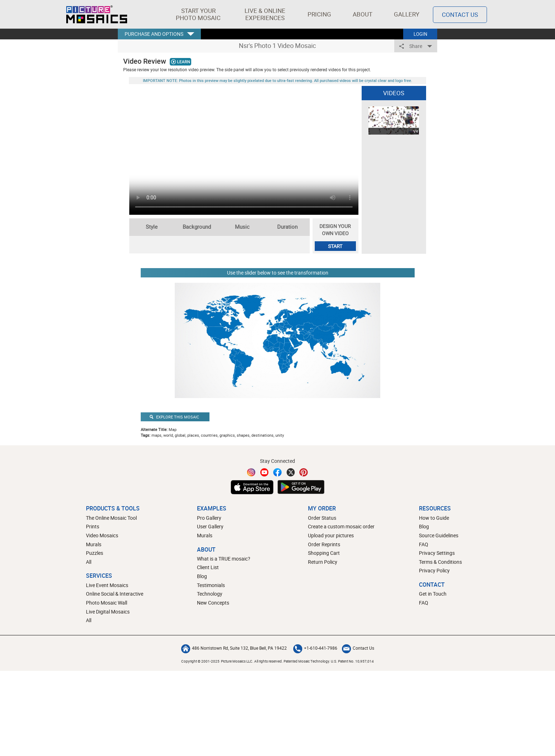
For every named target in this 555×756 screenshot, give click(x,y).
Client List (208, 567)
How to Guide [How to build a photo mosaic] (434, 518)
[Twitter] (291, 472)
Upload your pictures (331, 535)
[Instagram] (251, 472)
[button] (198, 14)
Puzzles (95, 553)
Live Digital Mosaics (108, 612)
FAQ (424, 544)
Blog (202, 576)
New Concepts (213, 603)
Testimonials (211, 585)
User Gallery (210, 526)
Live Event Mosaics (107, 585)
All (89, 562)
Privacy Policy (434, 570)
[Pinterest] (304, 472)
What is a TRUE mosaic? (224, 559)
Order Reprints (324, 544)
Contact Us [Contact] (460, 14)
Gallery (407, 14)
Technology (210, 594)
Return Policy (323, 562)
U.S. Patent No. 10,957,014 (352, 661)
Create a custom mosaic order (341, 526)
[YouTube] (265, 472)
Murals (94, 544)
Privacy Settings (437, 553)
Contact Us (358, 648)
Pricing (319, 14)
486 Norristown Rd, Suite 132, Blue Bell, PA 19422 (234, 648)
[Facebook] (277, 472)
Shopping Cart (324, 553)
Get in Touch (433, 594)
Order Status (322, 518)
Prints (93, 526)
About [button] (364, 14)
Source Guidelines (439, 535)
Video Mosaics (102, 535)
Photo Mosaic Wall (107, 603)
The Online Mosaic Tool (111, 518)
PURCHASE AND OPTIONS (154, 34)
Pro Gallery (209, 518)
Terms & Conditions (440, 562)
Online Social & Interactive (115, 594)
